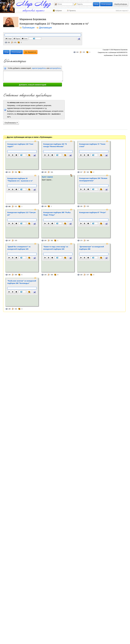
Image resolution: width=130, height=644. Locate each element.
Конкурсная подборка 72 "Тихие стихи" (92, 145)
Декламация (45, 28)
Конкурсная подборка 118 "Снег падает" (20, 145)
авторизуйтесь (55, 68)
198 (9, 275)
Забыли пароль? (122, 11)
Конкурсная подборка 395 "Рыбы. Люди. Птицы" (57, 214)
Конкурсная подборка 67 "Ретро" (93, 212)
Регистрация (106, 4)
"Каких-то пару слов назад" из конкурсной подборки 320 (56, 248)
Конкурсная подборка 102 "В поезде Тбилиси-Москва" (55, 145)
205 (45, 241)
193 (45, 206)
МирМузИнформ (121, 4)
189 (9, 309)
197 (9, 241)
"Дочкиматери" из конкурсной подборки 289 (92, 248)
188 (45, 172)
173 (81, 241)
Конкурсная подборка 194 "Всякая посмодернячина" (93, 180)
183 (81, 206)
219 (9, 172)
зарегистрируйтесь (39, 68)
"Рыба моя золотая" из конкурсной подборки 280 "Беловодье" (22, 282)
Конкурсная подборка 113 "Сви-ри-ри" (22, 214)
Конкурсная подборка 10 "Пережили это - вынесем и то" (20, 180)
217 (81, 172)
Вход (96, 4)
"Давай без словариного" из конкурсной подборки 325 (19, 248)
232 (9, 42)
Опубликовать (11, 123)
